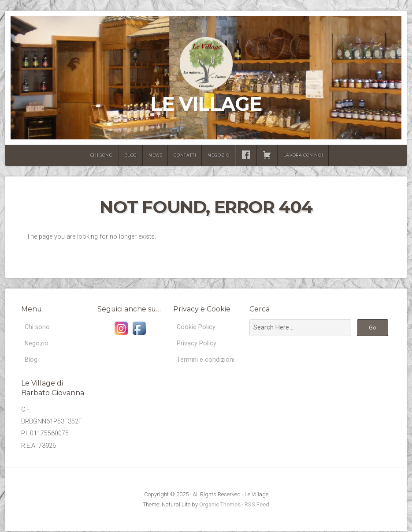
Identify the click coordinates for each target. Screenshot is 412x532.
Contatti (185, 155)
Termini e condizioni (206, 360)
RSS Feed (257, 505)
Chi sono (102, 155)
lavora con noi (303, 155)
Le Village (206, 104)
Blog (131, 155)
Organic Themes (220, 505)
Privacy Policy (197, 343)
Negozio (218, 155)
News (155, 155)
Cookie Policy (196, 327)
